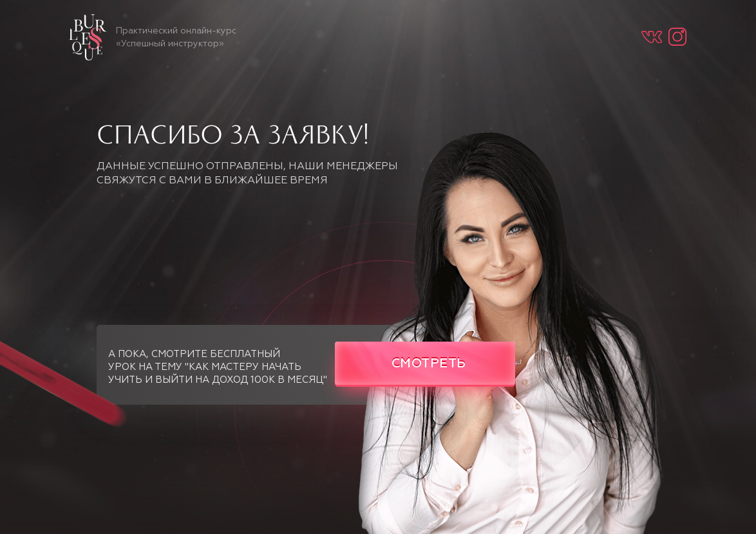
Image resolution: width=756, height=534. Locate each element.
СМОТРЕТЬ (429, 364)
